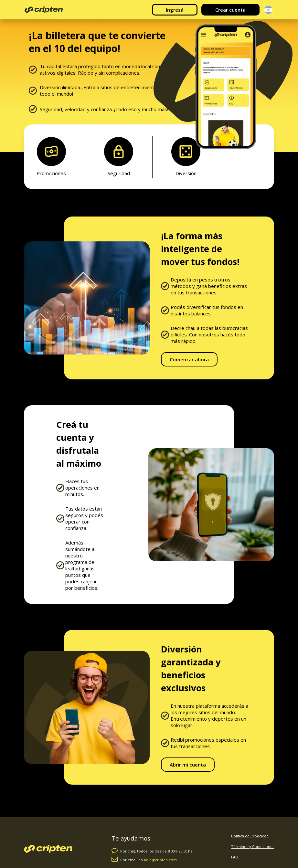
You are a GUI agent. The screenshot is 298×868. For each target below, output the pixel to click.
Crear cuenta (230, 10)
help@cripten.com (160, 860)
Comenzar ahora (189, 359)
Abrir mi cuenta (188, 765)
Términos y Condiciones (253, 847)
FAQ (235, 857)
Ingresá (175, 10)
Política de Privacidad (250, 836)
